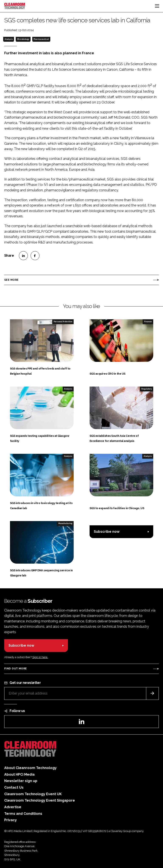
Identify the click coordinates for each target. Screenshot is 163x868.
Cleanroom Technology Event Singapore (40, 800)
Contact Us (14, 787)
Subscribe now (107, 532)
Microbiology (23, 39)
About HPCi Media (19, 774)
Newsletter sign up (21, 781)
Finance (148, 322)
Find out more (15, 669)
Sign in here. (40, 657)
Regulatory (147, 389)
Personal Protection (63, 322)
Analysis (9, 39)
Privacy (11, 820)
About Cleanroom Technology (30, 768)
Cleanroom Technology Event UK (33, 794)
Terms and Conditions (23, 814)
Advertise (13, 807)
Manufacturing (65, 523)
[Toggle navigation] (157, 6)
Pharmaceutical (41, 39)
